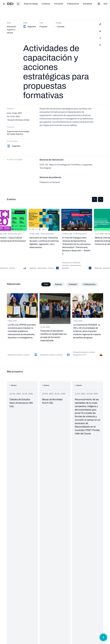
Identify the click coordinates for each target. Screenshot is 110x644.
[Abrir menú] (4, 4)
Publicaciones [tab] (90, 284)
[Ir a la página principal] (10, 4)
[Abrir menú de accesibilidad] (103, 637)
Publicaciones (73, 4)
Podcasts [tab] (73, 284)
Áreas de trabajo (31, 4)
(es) (105, 4)
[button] (95, 199)
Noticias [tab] (58, 284)
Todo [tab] (46, 284)
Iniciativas (46, 4)
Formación (59, 4)
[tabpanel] (55, 326)
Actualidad (87, 4)
